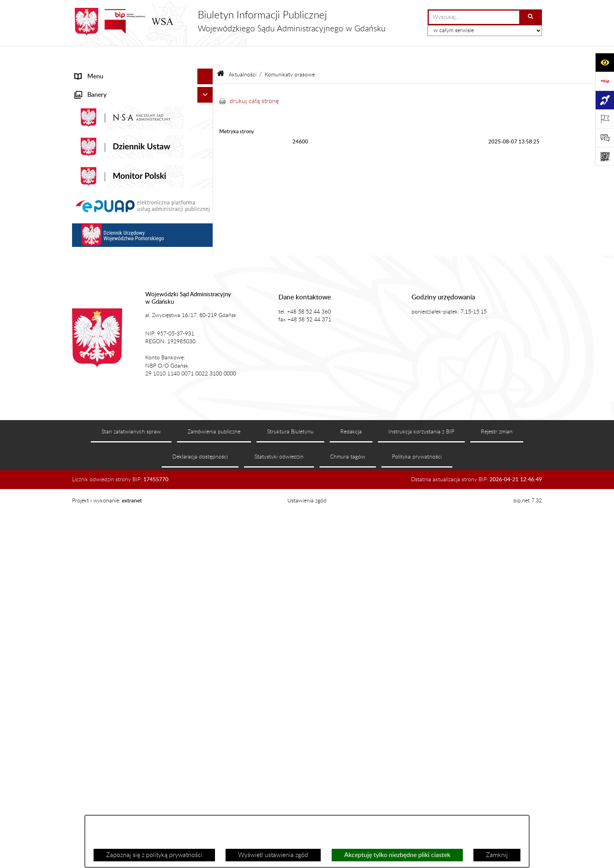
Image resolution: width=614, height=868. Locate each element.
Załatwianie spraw (100, 212)
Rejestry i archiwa (99, 350)
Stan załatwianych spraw (131, 794)
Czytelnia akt (93, 244)
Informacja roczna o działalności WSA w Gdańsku (130, 280)
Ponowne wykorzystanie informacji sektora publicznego (133, 418)
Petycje (85, 259)
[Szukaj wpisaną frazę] (531, 17)
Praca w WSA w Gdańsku (109, 397)
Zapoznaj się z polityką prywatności (154, 855)
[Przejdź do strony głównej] (229, 22)
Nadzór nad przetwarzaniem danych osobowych (124, 330)
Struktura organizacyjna (107, 197)
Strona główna (95, 72)
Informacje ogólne (100, 88)
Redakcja (351, 794)
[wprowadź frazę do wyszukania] (474, 17)
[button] (207, 88)
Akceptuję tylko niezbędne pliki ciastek (397, 855)
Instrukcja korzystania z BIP (421, 794)
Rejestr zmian (497, 794)
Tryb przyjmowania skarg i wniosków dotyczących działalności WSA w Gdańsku (133, 305)
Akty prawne (92, 165)
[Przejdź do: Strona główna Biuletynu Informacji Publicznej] (221, 55)
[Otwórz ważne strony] (605, 119)
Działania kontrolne (102, 382)
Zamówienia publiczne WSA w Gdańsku (129, 366)
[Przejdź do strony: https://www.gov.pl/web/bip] (605, 81)
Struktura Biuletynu (290, 794)
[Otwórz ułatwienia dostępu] (605, 62)
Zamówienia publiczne (214, 794)
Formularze (90, 438)
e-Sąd (83, 228)
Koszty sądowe (95, 181)
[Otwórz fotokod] (605, 156)
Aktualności (91, 103)
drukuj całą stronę (254, 81)
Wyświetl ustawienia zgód (273, 855)
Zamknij (497, 855)
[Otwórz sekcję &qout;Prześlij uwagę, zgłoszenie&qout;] (605, 138)
